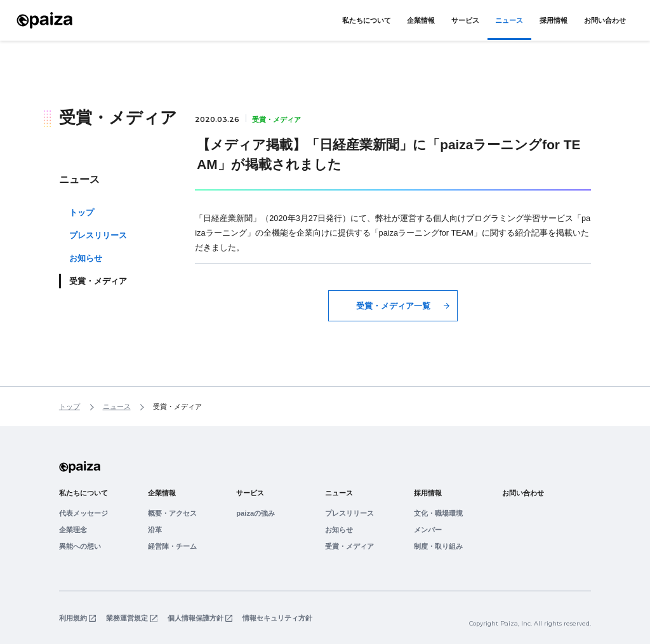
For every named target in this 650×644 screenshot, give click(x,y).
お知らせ (86, 258)
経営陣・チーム (172, 546)
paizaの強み (255, 513)
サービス (465, 20)
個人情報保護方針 (196, 618)
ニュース (509, 20)
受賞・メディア (349, 546)
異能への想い (80, 546)
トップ (82, 212)
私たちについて (367, 20)
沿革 (155, 530)
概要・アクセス (172, 513)
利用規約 (73, 618)
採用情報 (554, 20)
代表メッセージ (83, 513)
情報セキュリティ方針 (277, 618)
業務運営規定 (127, 618)
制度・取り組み (438, 546)
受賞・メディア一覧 (393, 306)
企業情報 (421, 20)
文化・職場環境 (438, 513)
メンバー (428, 530)
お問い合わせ (605, 20)
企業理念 (73, 530)
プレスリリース (98, 235)
